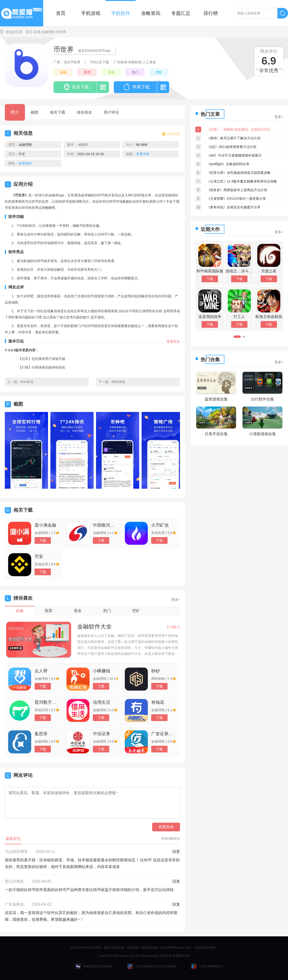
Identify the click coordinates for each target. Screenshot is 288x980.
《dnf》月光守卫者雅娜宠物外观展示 (234, 155)
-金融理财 (48, 32)
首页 (61, 13)
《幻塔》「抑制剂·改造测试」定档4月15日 (238, 129)
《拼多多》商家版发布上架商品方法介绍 (237, 190)
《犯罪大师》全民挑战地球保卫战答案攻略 (239, 173)
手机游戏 (91, 13)
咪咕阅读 (119, 382)
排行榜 (211, 13)
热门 (135, 72)
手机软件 (121, 13)
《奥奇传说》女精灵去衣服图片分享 (234, 207)
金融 (63, 72)
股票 (87, 72)
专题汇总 (181, 13)
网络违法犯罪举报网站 (94, 966)
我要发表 (166, 827)
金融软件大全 (95, 626)
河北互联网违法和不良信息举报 (151, 966)
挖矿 (159, 72)
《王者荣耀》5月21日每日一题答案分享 (236, 199)
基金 (111, 72)
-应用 (36, 32)
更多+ (176, 599)
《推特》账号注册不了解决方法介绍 (234, 138)
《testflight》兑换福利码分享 (228, 164)
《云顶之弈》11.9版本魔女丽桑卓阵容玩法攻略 (242, 181)
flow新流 (27, 382)
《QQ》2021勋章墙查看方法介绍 (231, 147)
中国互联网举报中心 (208, 966)
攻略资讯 (151, 13)
